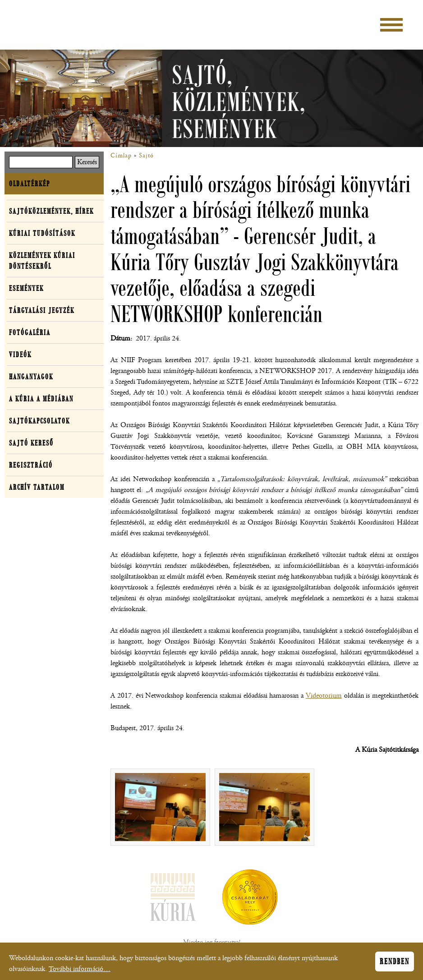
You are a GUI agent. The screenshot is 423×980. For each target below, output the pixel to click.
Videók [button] (20, 354)
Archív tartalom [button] (37, 487)
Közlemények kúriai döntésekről (42, 261)
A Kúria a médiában (41, 399)
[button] (160, 807)
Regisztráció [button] (31, 465)
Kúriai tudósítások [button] (42, 233)
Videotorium (324, 696)
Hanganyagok (31, 377)
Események (26, 288)
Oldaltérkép (30, 184)
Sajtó (146, 156)
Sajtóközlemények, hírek (51, 211)
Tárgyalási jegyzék (42, 310)
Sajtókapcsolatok (39, 421)
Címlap (121, 156)
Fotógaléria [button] (30, 332)
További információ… (80, 971)
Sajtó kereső (31, 443)
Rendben (395, 964)
